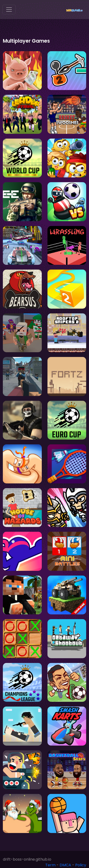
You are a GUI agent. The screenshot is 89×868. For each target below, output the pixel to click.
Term (50, 865)
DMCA (65, 865)
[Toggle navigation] (9, 10)
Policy (81, 865)
